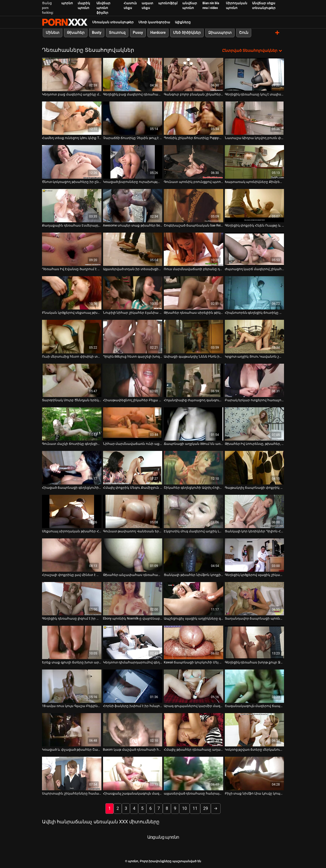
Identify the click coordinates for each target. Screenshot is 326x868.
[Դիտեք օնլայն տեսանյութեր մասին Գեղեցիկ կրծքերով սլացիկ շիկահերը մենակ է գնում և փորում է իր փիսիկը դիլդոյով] (255, 555)
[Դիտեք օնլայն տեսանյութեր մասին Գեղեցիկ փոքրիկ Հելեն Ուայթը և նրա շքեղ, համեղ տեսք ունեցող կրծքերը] (255, 205)
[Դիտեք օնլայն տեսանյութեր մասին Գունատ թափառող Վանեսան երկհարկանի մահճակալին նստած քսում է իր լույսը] (133, 511)
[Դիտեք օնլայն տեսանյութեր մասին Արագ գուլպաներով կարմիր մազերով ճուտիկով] (194, 686)
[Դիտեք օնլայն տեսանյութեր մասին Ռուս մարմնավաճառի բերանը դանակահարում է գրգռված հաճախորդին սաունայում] (194, 249)
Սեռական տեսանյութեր (113, 22)
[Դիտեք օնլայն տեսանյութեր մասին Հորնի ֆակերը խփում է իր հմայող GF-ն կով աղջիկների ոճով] (133, 686)
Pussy (138, 33)
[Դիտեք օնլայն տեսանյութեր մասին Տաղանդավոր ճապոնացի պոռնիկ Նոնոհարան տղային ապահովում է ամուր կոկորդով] (255, 598)
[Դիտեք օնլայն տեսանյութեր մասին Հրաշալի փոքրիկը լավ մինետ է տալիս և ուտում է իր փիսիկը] (72, 555)
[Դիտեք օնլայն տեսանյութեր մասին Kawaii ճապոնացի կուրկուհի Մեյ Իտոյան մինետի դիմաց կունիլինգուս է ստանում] (194, 642)
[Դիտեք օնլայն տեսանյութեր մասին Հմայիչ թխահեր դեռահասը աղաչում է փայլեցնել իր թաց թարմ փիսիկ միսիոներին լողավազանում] (194, 730)
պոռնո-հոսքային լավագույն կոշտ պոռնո (65, 22)
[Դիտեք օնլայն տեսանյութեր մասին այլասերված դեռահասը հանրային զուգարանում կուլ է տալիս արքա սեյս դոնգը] (194, 773)
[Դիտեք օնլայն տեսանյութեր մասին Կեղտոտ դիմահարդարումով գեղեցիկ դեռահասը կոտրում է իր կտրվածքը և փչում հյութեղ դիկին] (133, 642)
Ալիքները (183, 22)
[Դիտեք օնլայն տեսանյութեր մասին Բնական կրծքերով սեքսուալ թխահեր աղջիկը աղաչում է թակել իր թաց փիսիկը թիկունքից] (72, 293)
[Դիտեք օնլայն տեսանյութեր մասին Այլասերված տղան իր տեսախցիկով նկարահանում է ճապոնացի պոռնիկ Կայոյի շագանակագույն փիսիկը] (133, 249)
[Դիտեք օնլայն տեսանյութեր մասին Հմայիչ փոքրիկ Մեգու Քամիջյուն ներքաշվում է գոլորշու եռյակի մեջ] (133, 468)
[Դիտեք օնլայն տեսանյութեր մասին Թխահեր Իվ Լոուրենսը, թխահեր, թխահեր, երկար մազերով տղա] (255, 424)
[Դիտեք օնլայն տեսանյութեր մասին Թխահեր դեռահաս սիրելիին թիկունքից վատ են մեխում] (194, 293)
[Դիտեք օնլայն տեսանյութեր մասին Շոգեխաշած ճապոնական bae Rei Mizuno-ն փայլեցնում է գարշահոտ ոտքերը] (194, 205)
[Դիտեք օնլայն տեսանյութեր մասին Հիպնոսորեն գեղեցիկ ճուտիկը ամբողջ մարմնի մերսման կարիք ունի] (255, 293)
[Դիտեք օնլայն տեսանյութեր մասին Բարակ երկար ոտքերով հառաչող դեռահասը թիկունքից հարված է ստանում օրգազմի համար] (255, 380)
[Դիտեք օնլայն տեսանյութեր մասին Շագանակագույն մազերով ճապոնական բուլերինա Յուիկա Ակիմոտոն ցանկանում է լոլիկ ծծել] (255, 686)
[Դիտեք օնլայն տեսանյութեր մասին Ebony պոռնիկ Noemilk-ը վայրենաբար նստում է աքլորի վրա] (133, 598)
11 (195, 808)
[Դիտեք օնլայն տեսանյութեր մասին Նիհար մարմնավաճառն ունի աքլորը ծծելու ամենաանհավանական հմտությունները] (133, 424)
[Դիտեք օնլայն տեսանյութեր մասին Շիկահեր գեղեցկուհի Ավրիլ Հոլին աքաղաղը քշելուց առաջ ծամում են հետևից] (194, 468)
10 (184, 808)
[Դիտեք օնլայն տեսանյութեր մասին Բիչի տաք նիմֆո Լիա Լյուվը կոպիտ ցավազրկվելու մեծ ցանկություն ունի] (255, 773)
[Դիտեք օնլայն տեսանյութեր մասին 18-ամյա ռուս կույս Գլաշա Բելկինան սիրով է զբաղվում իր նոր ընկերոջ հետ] (72, 686)
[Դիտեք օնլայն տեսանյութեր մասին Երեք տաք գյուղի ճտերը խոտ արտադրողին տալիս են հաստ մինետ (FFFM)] (72, 642)
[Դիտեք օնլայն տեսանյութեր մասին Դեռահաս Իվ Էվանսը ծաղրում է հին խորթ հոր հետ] (72, 249)
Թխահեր (76, 33)
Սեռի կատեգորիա (154, 22)
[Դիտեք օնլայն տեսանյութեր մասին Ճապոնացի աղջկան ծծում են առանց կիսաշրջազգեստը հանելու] (194, 424)
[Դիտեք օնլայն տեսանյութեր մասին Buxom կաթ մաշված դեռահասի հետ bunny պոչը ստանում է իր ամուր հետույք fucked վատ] (133, 730)
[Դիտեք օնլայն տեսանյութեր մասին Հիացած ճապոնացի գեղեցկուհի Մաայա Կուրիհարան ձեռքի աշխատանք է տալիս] (72, 468)
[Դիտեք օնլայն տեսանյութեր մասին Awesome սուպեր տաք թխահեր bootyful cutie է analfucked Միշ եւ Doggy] (133, 205)
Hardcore (158, 33)
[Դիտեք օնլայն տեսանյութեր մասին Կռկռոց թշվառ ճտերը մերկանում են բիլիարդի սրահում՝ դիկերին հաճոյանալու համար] (255, 730)
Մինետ (53, 33)
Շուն (244, 33)
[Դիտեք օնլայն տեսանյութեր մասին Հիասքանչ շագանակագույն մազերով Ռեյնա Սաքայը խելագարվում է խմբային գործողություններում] (133, 773)
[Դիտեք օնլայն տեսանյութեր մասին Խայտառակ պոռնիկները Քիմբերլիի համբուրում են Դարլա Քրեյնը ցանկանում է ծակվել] (255, 162)
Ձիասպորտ (220, 33)
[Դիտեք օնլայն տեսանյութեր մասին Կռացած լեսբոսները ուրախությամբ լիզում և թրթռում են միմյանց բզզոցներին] (133, 162)
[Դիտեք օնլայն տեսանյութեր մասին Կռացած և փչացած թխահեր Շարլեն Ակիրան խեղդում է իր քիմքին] (72, 730)
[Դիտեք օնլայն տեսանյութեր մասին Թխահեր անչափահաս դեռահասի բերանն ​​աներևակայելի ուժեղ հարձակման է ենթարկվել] (133, 555)
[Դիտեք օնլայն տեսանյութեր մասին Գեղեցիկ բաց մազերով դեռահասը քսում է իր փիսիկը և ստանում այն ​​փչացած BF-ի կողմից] (133, 74)
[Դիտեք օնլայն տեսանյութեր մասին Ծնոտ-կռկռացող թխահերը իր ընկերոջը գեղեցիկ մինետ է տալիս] (72, 162)
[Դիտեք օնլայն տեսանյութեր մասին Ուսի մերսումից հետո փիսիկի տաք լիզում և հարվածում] (72, 336)
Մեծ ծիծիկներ (187, 33)
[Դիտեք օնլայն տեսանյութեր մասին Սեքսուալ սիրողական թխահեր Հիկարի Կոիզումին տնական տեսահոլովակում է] (72, 511)
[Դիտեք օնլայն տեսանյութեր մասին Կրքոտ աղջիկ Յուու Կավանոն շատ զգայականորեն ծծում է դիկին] (255, 336)
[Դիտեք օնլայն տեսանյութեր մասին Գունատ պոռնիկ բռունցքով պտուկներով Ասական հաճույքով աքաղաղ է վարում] (194, 162)
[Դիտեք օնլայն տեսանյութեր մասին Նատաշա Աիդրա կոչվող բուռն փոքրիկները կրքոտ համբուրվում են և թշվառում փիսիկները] (255, 118)
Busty (97, 33)
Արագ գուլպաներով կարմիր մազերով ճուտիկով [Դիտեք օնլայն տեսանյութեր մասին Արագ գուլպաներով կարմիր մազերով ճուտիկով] (194, 706)
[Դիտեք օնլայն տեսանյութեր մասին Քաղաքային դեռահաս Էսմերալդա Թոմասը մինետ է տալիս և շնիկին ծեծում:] (72, 205)
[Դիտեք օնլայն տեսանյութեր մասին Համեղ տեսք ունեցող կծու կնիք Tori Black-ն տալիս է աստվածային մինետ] (72, 118)
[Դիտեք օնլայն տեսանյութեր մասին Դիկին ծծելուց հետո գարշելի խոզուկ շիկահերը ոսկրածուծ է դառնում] (133, 336)
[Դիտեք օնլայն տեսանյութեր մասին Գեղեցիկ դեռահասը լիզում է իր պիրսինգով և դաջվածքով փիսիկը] (72, 598)
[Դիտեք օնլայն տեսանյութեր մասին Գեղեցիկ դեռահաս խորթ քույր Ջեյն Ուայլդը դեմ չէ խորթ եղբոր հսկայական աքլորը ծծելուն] (255, 642)
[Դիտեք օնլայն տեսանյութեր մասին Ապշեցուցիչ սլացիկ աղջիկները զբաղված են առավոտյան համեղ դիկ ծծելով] (194, 598)
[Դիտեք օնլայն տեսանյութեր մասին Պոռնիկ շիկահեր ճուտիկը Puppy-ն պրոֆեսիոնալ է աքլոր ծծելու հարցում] (194, 118)
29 (206, 808)
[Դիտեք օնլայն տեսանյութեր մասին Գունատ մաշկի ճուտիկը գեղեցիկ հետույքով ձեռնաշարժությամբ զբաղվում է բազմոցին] (72, 424)
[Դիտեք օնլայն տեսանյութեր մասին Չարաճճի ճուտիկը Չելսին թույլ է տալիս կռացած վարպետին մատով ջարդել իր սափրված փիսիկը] (133, 118)
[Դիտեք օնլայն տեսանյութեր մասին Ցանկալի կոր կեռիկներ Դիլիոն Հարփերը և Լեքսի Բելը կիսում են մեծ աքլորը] (255, 511)
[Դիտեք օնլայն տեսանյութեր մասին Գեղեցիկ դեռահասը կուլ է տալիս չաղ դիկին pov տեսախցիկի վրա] (255, 74)
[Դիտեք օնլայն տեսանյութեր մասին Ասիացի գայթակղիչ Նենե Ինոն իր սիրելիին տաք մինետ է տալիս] (194, 336)
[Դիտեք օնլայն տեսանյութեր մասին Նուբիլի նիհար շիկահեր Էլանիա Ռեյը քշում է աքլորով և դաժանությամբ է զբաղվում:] (133, 293)
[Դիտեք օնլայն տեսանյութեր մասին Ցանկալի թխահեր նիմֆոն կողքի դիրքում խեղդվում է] (194, 555)
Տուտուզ (117, 33)
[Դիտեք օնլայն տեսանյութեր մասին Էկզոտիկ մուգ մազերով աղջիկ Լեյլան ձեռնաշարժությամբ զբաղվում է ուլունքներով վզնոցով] (194, 511)
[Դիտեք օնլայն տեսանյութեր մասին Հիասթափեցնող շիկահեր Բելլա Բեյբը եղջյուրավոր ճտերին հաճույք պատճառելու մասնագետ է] (133, 380)
